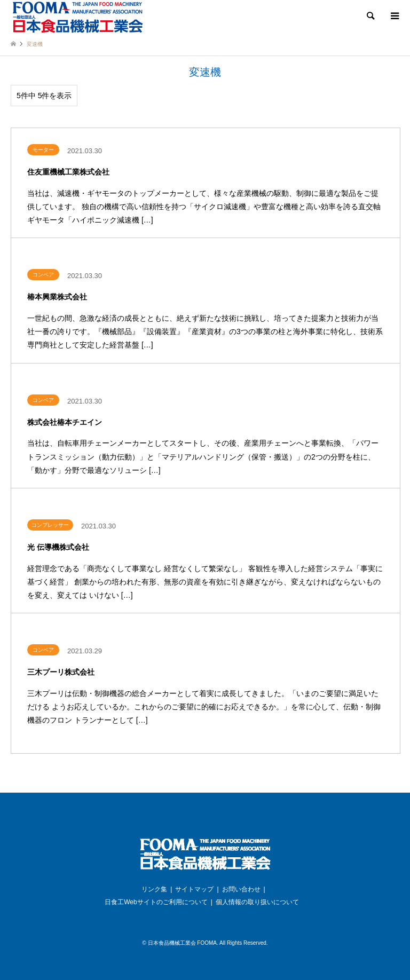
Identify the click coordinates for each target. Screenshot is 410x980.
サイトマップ (194, 889)
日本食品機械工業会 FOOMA (182, 943)
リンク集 (154, 889)
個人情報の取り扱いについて (257, 902)
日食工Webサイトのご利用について (156, 902)
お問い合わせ (241, 889)
